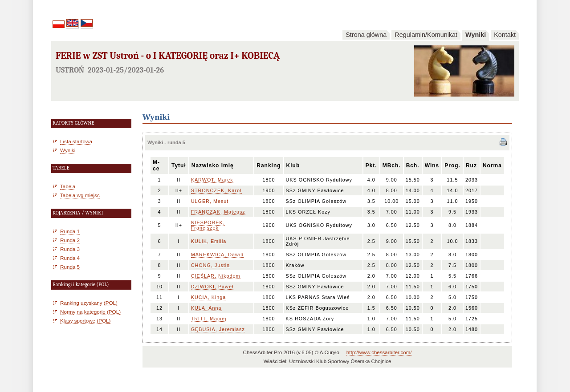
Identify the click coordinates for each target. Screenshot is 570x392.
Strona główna (366, 35)
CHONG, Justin (210, 265)
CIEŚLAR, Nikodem (216, 276)
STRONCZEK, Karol (216, 190)
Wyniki (476, 35)
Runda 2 (70, 240)
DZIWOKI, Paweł (212, 287)
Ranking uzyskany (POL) (89, 303)
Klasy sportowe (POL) (85, 321)
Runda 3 (70, 249)
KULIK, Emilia (209, 241)
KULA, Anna (206, 308)
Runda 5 (70, 267)
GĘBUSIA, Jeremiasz (218, 329)
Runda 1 (70, 231)
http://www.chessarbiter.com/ (379, 352)
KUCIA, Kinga (209, 297)
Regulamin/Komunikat (426, 35)
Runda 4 (70, 258)
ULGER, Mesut (210, 201)
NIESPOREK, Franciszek (208, 225)
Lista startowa (76, 141)
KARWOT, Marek (212, 180)
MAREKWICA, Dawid (218, 255)
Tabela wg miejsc (80, 195)
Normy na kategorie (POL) (90, 312)
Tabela (68, 186)
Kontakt (505, 35)
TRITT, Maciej (209, 319)
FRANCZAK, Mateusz (218, 212)
